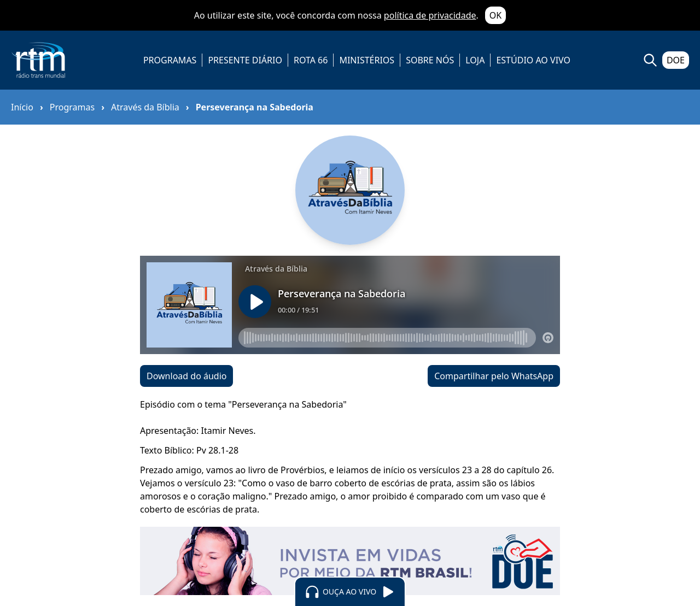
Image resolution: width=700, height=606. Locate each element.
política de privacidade (430, 15)
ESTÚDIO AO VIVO (533, 60)
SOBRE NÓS (430, 60)
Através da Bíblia (145, 107)
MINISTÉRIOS (367, 60)
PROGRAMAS (170, 60)
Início (22, 107)
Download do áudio (186, 376)
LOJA (475, 60)
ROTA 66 (311, 60)
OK (495, 15)
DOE (676, 60)
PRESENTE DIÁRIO (245, 60)
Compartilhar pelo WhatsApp (494, 376)
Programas (72, 107)
